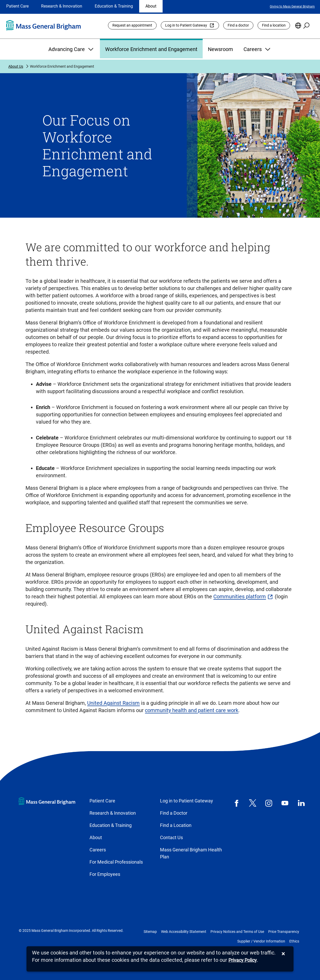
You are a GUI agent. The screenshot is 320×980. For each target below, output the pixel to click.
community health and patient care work (192, 710)
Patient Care (17, 6)
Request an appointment (132, 25)
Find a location (274, 25)
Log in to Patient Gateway (186, 25)
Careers (258, 49)
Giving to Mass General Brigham (292, 7)
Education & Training (114, 6)
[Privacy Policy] (243, 960)
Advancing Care (72, 49)
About (151, 6)
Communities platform (240, 596)
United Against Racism (113, 703)
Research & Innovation (62, 6)
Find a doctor (238, 25)
